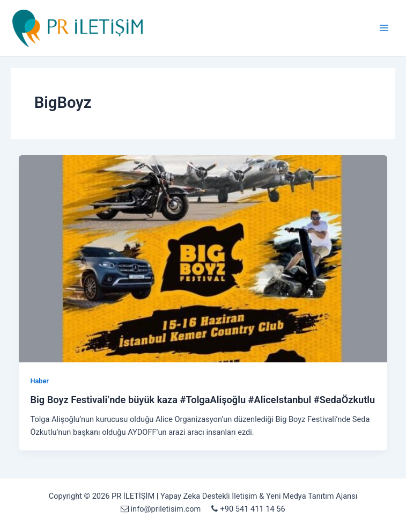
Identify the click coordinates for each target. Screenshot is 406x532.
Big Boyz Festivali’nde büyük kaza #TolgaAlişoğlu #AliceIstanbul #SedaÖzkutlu (202, 400)
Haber (39, 381)
